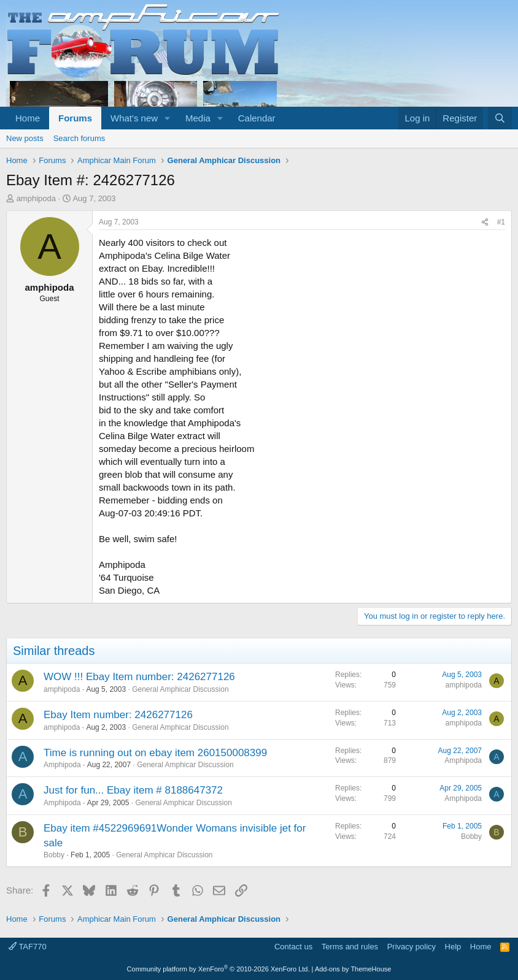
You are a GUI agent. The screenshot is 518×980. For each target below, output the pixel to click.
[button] (168, 118)
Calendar (257, 118)
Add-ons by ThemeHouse (353, 969)
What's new (134, 118)
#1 (501, 222)
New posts (25, 138)
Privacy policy (412, 947)
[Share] (485, 222)
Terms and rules (350, 947)
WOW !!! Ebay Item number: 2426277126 (139, 677)
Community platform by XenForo (218, 969)
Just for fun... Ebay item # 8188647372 (133, 790)
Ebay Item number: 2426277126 (118, 715)
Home (28, 118)
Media (198, 118)
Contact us (293, 947)
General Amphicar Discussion (180, 689)
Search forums (79, 138)
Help (453, 947)
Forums (75, 118)
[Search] (500, 118)
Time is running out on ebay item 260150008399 (155, 753)
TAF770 (28, 947)
